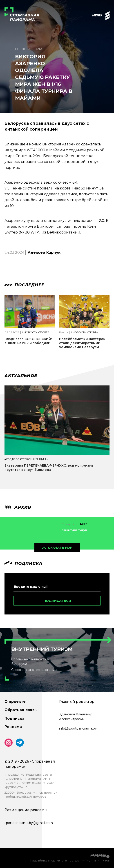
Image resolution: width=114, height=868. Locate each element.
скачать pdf (60, 548)
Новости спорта (29, 49)
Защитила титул (74, 530)
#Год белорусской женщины (26, 459)
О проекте (15, 702)
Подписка (14, 718)
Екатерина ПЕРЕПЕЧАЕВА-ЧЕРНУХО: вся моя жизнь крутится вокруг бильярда (49, 467)
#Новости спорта (36, 333)
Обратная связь (21, 710)
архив (18, 507)
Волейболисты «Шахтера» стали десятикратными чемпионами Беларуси (82, 343)
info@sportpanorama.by (78, 728)
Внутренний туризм (42, 649)
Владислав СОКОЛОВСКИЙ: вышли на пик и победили (28, 341)
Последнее (24, 285)
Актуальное (21, 376)
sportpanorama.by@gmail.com (29, 823)
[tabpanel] (57, 433)
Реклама (13, 727)
